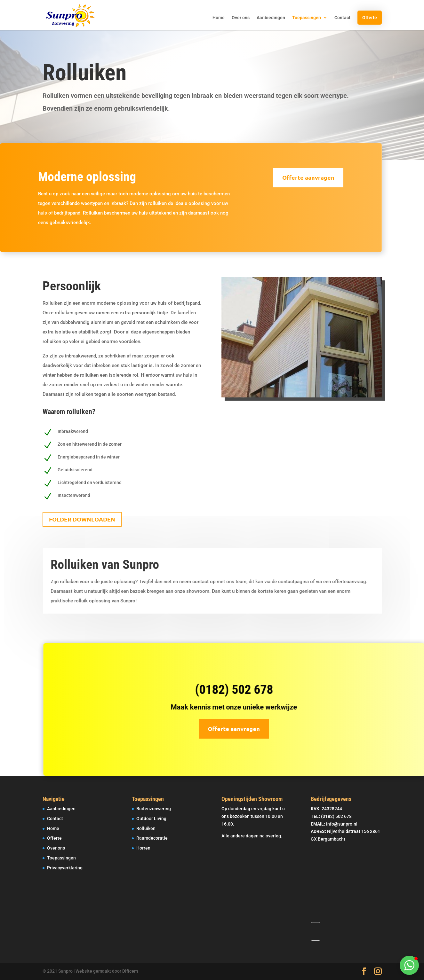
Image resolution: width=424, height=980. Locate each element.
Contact (342, 18)
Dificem (130, 971)
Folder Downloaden (82, 519)
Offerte (370, 18)
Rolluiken (146, 828)
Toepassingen (307, 18)
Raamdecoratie (152, 838)
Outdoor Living (151, 819)
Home (219, 18)
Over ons (241, 18)
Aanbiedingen (271, 18)
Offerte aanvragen (300, 177)
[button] (409, 965)
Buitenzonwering (154, 809)
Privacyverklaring (65, 868)
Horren (143, 848)
